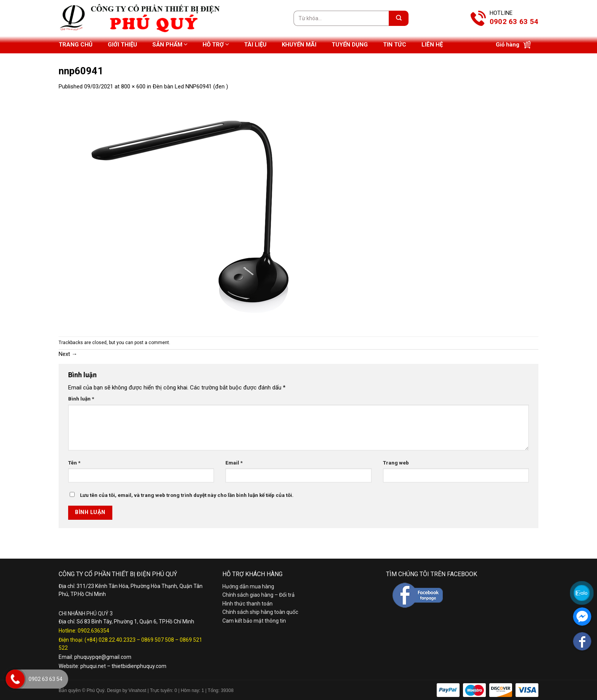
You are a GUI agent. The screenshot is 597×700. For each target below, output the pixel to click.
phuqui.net (93, 666)
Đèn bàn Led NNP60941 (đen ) (190, 86)
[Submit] (399, 18)
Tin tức (395, 45)
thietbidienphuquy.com (139, 666)
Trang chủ (76, 45)
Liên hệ (432, 45)
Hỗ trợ (216, 44)
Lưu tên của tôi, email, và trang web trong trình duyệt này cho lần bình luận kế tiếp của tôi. (187, 495)
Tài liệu (255, 45)
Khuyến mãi (299, 45)
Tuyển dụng (350, 45)
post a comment (152, 343)
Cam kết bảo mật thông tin (254, 621)
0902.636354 (93, 631)
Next (68, 354)
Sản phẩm (170, 44)
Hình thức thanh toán (247, 604)
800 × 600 (133, 86)
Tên (74, 463)
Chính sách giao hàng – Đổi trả (259, 595)
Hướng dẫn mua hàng (248, 586)
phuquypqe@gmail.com (103, 657)
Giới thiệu (122, 45)
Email (234, 463)
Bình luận (81, 399)
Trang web (396, 463)
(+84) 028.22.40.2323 (110, 640)
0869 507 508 (158, 640)
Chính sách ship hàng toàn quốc (260, 612)
